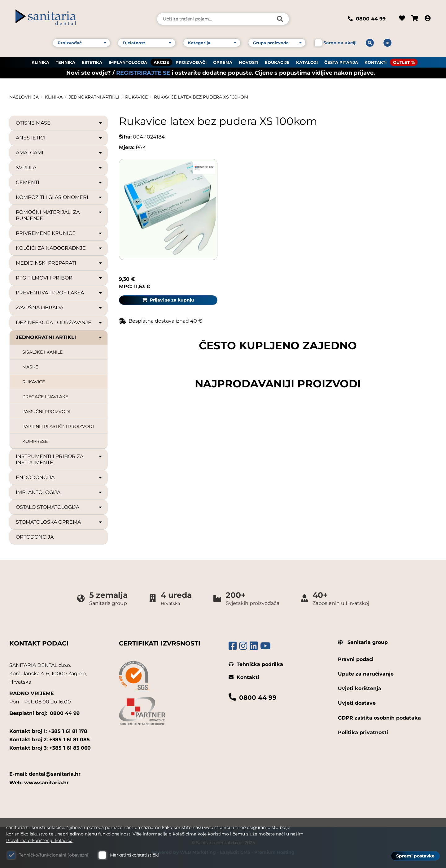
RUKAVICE (136, 97)
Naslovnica (24, 97)
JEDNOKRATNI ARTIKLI (94, 97)
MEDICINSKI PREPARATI (59, 263)
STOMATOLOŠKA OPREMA (59, 522)
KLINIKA (40, 62)
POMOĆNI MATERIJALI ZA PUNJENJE (59, 215)
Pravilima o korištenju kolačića (39, 840)
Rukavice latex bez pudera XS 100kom (201, 97)
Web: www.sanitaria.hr (39, 783)
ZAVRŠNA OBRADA (59, 308)
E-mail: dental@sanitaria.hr (45, 774)
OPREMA (223, 62)
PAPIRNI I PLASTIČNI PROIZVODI (58, 426)
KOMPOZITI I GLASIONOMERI (59, 197)
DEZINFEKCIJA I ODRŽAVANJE (59, 323)
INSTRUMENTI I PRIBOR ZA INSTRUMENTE (59, 459)
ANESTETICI (59, 138)
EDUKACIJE (277, 62)
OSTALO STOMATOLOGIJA (59, 507)
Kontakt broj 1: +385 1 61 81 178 (48, 731)
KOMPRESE (35, 441)
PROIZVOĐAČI (191, 62)
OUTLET (401, 62)
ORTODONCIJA (35, 537)
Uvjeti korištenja (360, 688)
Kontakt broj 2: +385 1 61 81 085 (50, 740)
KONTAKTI (376, 62)
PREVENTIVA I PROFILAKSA (59, 293)
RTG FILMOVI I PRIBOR (59, 278)
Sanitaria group (363, 642)
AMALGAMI (59, 153)
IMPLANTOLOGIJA (128, 62)
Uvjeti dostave (357, 703)
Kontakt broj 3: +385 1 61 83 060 (50, 748)
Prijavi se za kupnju (387, 183)
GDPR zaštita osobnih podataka (379, 718)
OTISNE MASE (59, 123)
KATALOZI (307, 62)
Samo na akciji (340, 43)
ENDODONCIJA (59, 478)
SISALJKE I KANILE (42, 352)
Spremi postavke (415, 856)
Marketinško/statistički (134, 855)
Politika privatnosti (363, 732)
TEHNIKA (66, 62)
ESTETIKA (92, 62)
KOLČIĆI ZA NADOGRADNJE (59, 248)
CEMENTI (59, 183)
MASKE (30, 367)
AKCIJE (161, 62)
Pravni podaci (356, 659)
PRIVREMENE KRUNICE (59, 233)
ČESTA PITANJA (341, 62)
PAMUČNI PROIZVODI (46, 412)
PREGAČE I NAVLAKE (45, 397)
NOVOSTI (249, 62)
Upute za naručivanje (366, 674)
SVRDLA (59, 168)
